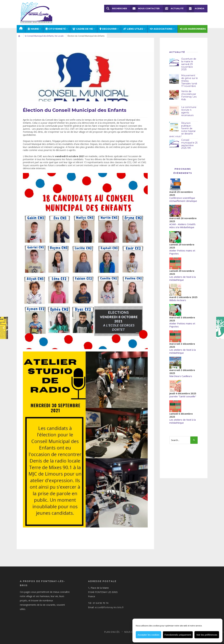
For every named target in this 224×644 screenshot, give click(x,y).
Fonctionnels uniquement (178, 635)
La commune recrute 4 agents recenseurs (189, 108)
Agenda (196, 9)
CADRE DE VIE (83, 26)
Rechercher (116, 9)
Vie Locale (59, 33)
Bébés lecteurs (178, 297)
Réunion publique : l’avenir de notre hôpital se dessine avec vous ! (182, 127)
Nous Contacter (145, 9)
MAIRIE (33, 26)
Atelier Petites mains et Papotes (182, 249)
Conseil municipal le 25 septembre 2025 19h (189, 141)
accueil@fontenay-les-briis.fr (109, 603)
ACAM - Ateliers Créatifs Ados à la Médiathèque (182, 223)
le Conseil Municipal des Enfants (39, 33)
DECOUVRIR (108, 26)
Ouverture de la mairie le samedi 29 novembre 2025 (189, 61)
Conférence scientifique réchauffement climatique (183, 196)
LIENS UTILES (133, 26)
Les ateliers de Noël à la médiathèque (183, 275)
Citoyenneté (56, 26)
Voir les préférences (207, 635)
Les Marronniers (193, 26)
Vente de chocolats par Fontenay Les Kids (189, 92)
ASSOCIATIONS (161, 26)
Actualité (173, 9)
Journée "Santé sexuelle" (183, 393)
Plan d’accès (112, 628)
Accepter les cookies (148, 635)
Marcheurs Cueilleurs (181, 373)
